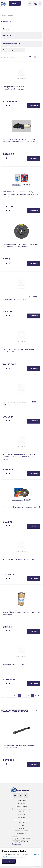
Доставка (21, 823)
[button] (37, 711)
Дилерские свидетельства (22, 809)
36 (16, 57)
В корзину (34, 106)
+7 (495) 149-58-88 (21, 838)
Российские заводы (21, 831)
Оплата (21, 825)
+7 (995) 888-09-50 (22, 841)
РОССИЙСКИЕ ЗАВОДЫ (11, 44)
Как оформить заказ (22, 820)
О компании (22, 801)
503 (24, 696)
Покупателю (22, 817)
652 (36, 696)
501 (15, 696)
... (7, 696)
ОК (9, 861)
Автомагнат (21, 834)
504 (28, 696)
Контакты (21, 814)
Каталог (22, 828)
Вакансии (21, 812)
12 (12, 57)
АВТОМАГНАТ (8, 36)
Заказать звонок (18, 844)
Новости (21, 803)
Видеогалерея (22, 806)
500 (11, 696)
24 (14, 57)
